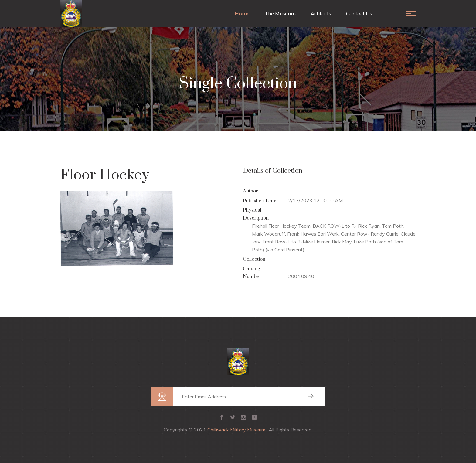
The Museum (280, 14)
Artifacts (321, 14)
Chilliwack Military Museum (237, 430)
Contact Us (359, 14)
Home (242, 14)
